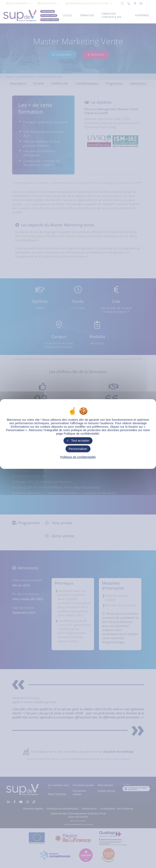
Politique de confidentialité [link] (78, 457)
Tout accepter (78, 440)
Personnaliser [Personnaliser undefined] (78, 449)
